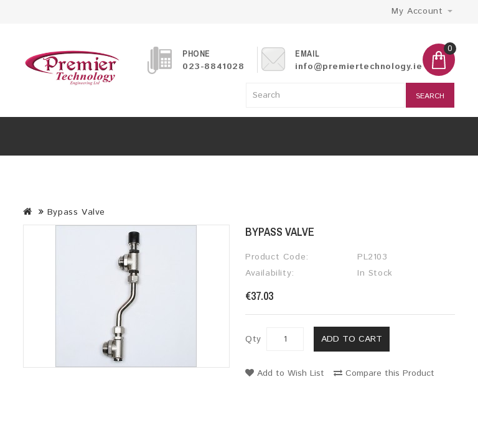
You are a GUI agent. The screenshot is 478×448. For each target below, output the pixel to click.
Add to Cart (352, 339)
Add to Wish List (285, 373)
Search (430, 96)
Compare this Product (384, 373)
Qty (253, 339)
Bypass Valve (76, 212)
